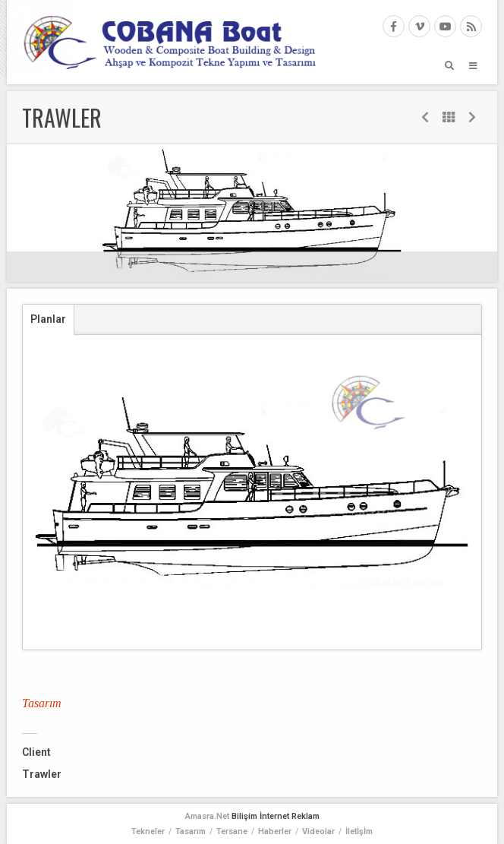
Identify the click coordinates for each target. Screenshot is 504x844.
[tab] (49, 320)
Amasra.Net (207, 816)
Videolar (318, 831)
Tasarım (191, 831)
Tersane (232, 831)
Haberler (275, 831)
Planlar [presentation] (48, 319)
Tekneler (148, 831)
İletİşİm (359, 831)
